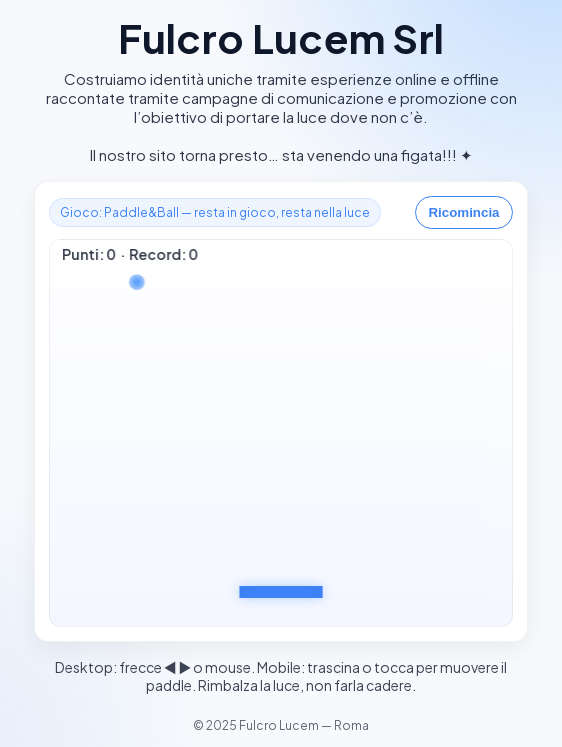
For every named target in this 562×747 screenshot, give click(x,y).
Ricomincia (463, 212)
